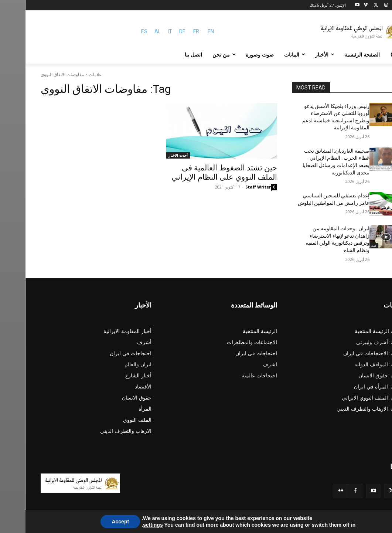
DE (157, 31)
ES (119, 31)
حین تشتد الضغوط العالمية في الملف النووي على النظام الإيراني (199, 172)
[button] (368, 55)
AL (132, 31)
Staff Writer (233, 187)
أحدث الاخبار (153, 155)
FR (171, 31)
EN (185, 31)
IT (144, 31)
